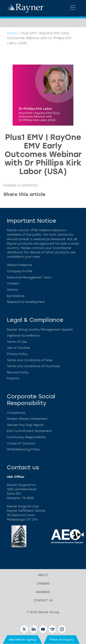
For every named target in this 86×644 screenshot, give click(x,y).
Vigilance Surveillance (23, 335)
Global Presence (19, 265)
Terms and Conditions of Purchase (33, 366)
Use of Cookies (18, 348)
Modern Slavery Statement (27, 419)
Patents (13, 378)
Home (12, 33)
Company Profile (20, 271)
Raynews (43, 592)
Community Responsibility (26, 437)
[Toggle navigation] (73, 7)
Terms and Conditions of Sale (29, 360)
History (12, 290)
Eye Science (16, 296)
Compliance (16, 413)
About (43, 575)
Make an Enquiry (62, 640)
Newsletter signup (23, 640)
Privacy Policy (17, 354)
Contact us (43, 600)
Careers (13, 283)
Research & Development (26, 302)
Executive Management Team (29, 277)
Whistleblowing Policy (23, 449)
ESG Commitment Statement (29, 431)
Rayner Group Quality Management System (40, 329)
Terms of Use (17, 342)
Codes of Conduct (21, 443)
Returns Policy (18, 372)
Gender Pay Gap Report (25, 425)
